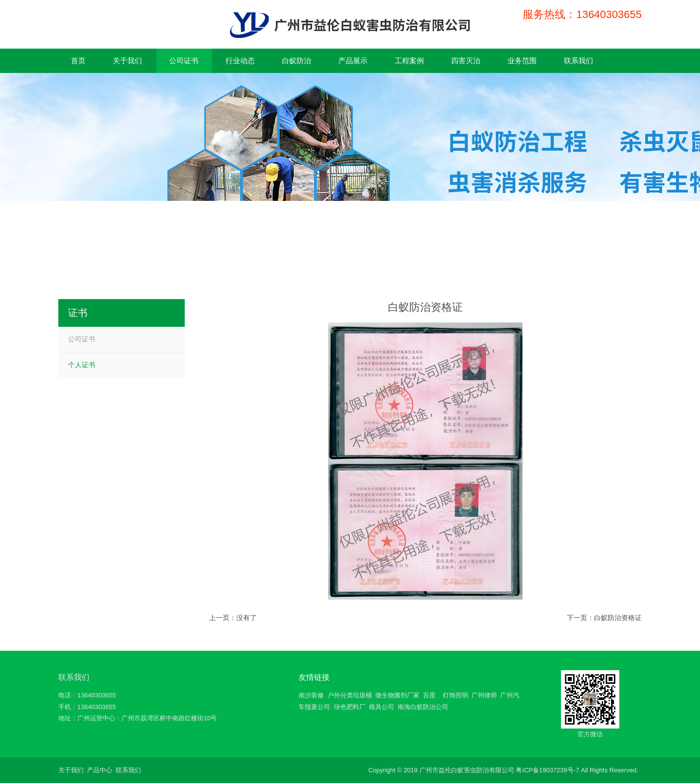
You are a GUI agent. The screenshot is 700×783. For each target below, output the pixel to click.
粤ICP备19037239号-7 (547, 770)
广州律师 (484, 695)
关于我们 (71, 770)
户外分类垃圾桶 (350, 695)
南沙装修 (311, 695)
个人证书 (82, 365)
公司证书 (82, 339)
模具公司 (382, 707)
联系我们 (74, 677)
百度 (429, 695)
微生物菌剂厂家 (397, 695)
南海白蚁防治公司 (423, 707)
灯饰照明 (455, 695)
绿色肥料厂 (350, 707)
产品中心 (100, 770)
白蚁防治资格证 (618, 618)
